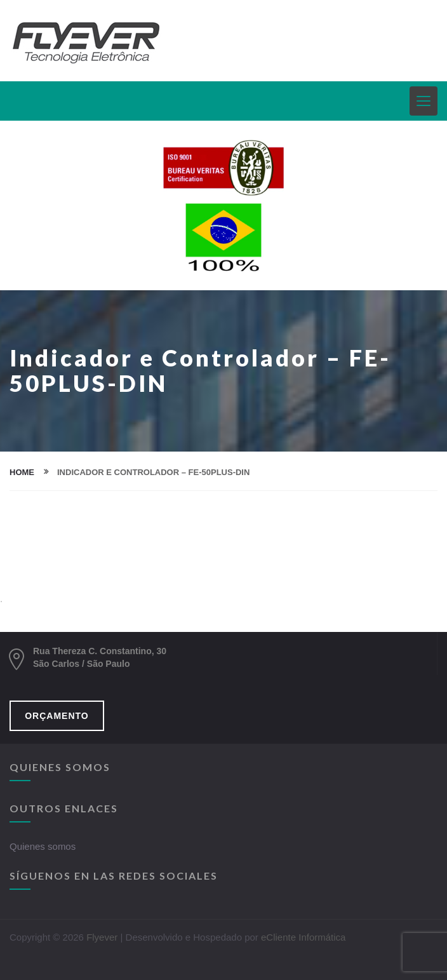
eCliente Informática (303, 937)
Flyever (102, 937)
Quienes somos (43, 846)
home (22, 472)
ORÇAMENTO (57, 716)
